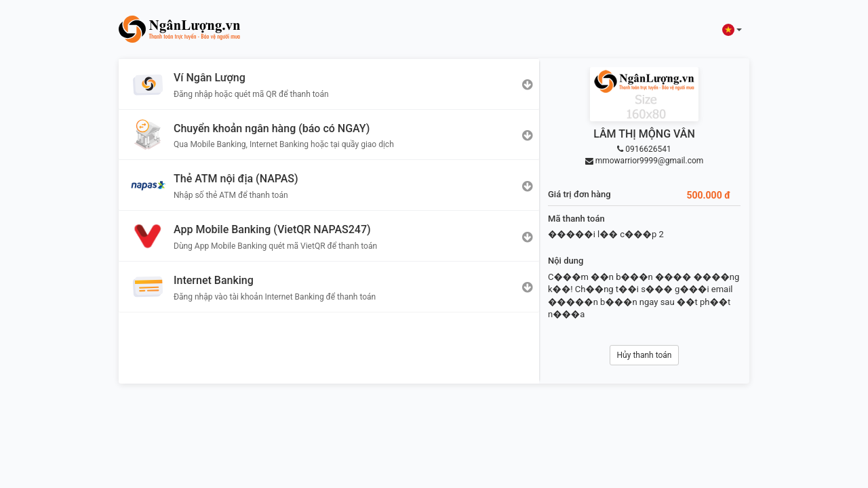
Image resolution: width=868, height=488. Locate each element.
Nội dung (566, 261)
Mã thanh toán (576, 219)
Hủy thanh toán (645, 355)
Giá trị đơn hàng (579, 194)
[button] (732, 29)
